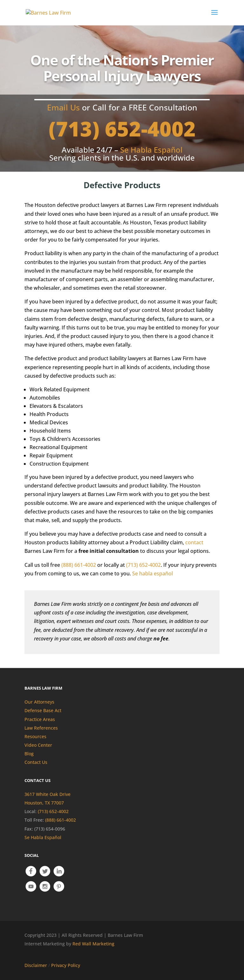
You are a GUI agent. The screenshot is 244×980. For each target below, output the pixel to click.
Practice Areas (40, 719)
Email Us (63, 107)
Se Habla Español (43, 837)
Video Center (38, 745)
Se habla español (152, 573)
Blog (29, 754)
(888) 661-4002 (79, 565)
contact (194, 542)
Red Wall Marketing (93, 944)
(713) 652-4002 (122, 129)
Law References (41, 728)
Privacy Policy (66, 965)
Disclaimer (36, 965)
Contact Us (36, 762)
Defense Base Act (43, 710)
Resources (35, 736)
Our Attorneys (39, 702)
